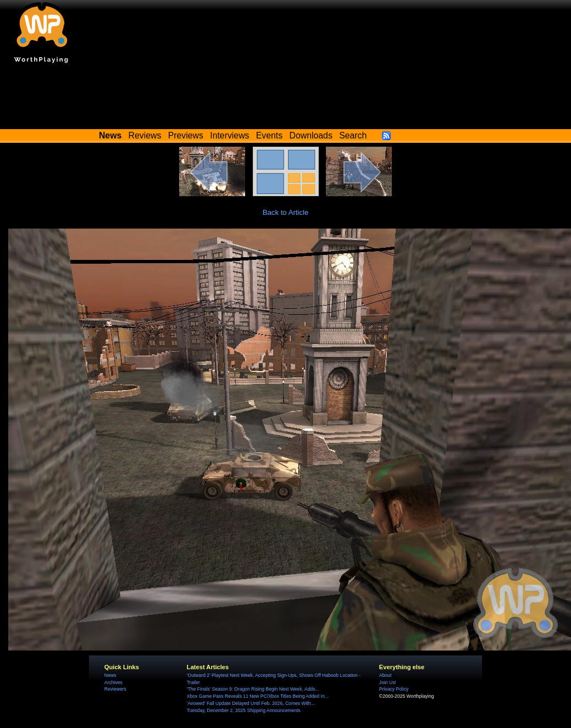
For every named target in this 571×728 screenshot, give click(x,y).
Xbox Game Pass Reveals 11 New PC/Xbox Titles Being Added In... (258, 696)
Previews (186, 135)
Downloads (311, 135)
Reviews (145, 135)
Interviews (229, 135)
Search (353, 135)
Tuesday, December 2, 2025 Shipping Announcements (244, 710)
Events (269, 135)
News (110, 675)
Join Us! (388, 682)
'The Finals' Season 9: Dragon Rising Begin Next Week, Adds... (253, 689)
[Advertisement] (286, 99)
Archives (113, 682)
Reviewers (115, 689)
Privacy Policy (394, 689)
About (385, 675)
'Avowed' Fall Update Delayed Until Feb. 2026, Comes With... (251, 703)
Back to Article (286, 212)
